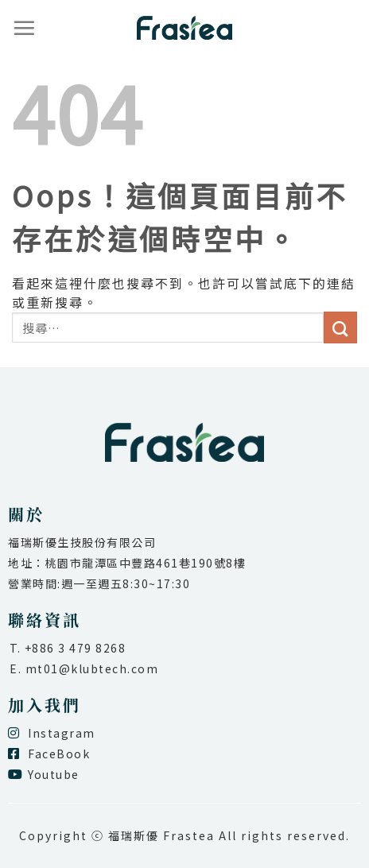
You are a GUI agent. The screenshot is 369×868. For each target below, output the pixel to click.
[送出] (340, 327)
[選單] (25, 28)
